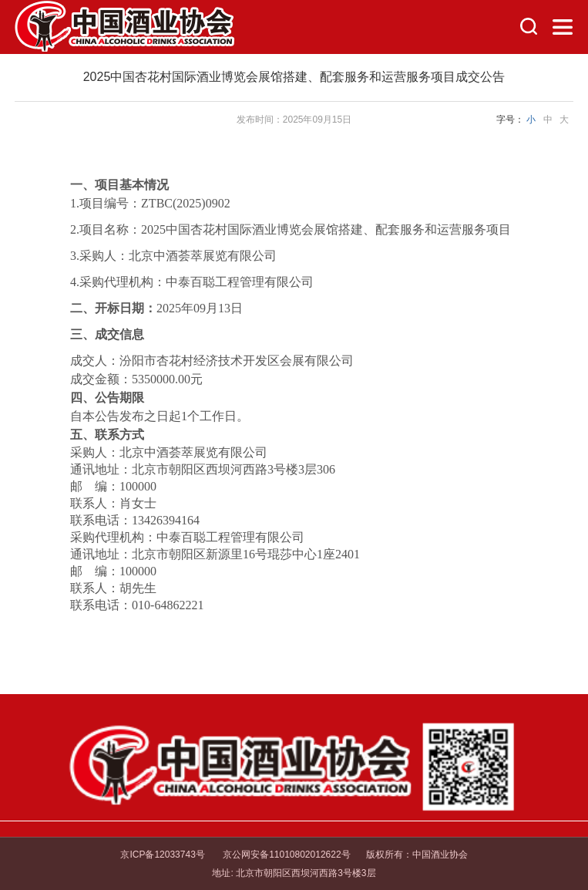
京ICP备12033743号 (162, 855)
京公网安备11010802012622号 (286, 855)
